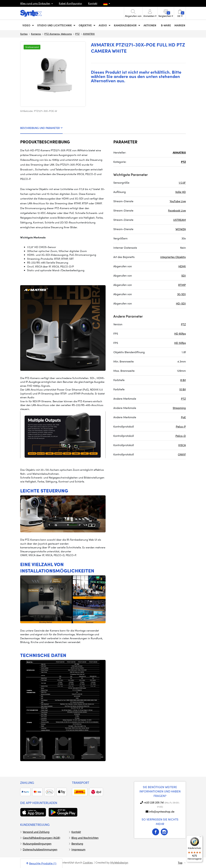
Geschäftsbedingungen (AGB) (41, 838)
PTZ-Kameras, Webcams (58, 34)
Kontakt (93, 3)
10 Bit (183, 389)
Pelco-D (181, 436)
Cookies (88, 862)
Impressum (78, 849)
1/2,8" (182, 183)
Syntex (24, 34)
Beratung (77, 843)
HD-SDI (181, 303)
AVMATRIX (89, 34)
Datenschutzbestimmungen (40, 849)
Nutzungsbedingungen (37, 843)
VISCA (182, 445)
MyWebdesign (119, 862)
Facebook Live (177, 210)
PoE (183, 417)
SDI (184, 275)
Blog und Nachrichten (85, 838)
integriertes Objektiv (173, 257)
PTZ (77, 34)
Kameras (36, 34)
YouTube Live (178, 201)
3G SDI (182, 294)
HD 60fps (180, 333)
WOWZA (181, 229)
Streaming (179, 408)
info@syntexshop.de (162, 811)
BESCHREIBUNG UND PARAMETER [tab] (41, 128)
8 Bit (183, 380)
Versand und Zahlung (36, 832)
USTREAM (180, 220)
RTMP (182, 285)
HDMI (182, 266)
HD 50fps (180, 343)
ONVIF (182, 454)
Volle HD (181, 192)
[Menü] (200, 838)
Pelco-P (181, 426)
